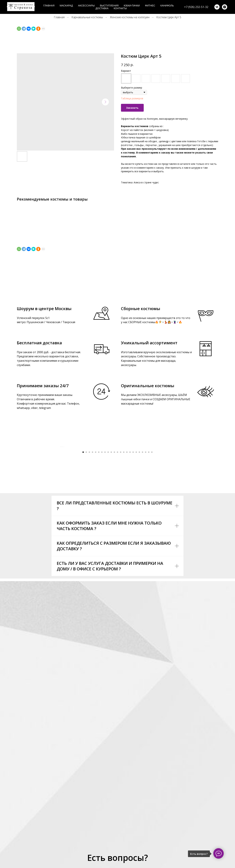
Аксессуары (86, 6)
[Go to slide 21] (146, 539)
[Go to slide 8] (105, 539)
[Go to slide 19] (139, 539)
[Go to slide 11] (114, 539)
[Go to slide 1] (83, 539)
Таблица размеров (132, 98)
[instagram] (225, 7)
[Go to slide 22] (149, 539)
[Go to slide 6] (99, 539)
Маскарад (66, 6)
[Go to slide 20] (142, 539)
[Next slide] (175, 490)
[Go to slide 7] (102, 539)
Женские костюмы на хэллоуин (130, 17)
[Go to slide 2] (86, 539)
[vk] (217, 7)
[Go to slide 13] (121, 539)
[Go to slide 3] (89, 539)
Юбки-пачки (132, 6)
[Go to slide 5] (96, 539)
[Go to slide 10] (111, 539)
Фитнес (150, 6)
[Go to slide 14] (124, 539)
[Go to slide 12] (117, 539)
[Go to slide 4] (93, 539)
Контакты (120, 8)
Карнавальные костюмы (87, 17)
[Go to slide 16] (130, 539)
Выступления (109, 6)
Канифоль (167, 6)
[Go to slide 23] (152, 539)
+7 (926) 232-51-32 (196, 7)
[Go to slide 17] (133, 539)
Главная (49, 6)
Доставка (102, 8)
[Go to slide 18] (136, 539)
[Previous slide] (60, 490)
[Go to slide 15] (127, 539)
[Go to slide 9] (108, 539)
